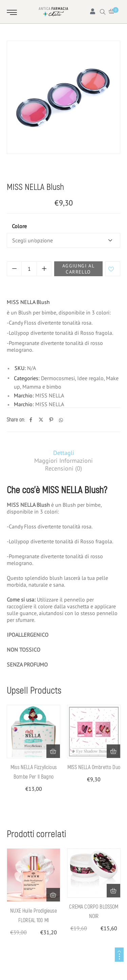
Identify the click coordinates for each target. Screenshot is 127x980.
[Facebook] (31, 420)
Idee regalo (90, 174)
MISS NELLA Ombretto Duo (94, 767)
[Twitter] (41, 420)
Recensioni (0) (63, 468)
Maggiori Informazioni (63, 461)
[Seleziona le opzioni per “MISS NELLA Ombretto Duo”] (113, 751)
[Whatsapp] (61, 420)
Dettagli (64, 453)
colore (19, 226)
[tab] (63, 453)
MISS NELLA (50, 395)
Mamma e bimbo (48, 174)
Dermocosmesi (58, 378)
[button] (53, 751)
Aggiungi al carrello (78, 269)
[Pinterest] (51, 420)
